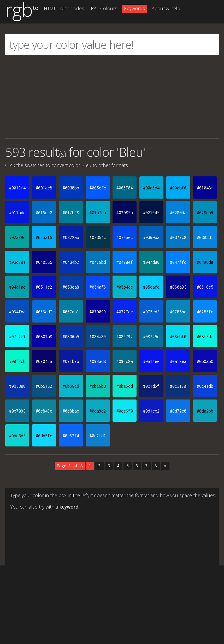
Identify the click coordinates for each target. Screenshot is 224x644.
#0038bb (71, 188)
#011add (17, 213)
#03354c (98, 237)
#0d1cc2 (151, 411)
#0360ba (151, 237)
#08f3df (205, 337)
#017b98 (71, 213)
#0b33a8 (17, 386)
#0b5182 (44, 386)
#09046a (44, 361)
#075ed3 (151, 312)
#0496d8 (205, 262)
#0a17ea (178, 361)
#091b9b (71, 361)
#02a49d (17, 237)
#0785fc (205, 312)
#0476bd (98, 262)
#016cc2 (44, 213)
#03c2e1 (17, 262)
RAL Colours (104, 8)
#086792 (125, 337)
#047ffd (178, 262)
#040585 (44, 262)
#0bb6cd (71, 386)
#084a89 (98, 337)
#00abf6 (178, 188)
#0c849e (44, 411)
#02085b (125, 213)
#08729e (151, 337)
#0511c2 (44, 287)
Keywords (134, 8)
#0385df (205, 237)
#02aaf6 (44, 237)
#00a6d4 (151, 188)
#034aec (125, 237)
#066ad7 (44, 312)
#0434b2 (71, 262)
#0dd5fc (44, 436)
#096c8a (125, 361)
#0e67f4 (71, 436)
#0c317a (178, 386)
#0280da (178, 213)
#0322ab (71, 237)
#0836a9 (71, 337)
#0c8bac (71, 411)
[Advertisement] (112, 97)
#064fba (17, 312)
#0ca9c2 (98, 411)
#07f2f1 (17, 337)
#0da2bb (205, 411)
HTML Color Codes (64, 8)
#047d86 (151, 262)
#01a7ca (98, 213)
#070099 (98, 312)
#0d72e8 (178, 411)
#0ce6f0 (125, 411)
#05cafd (151, 287)
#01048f (205, 188)
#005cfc (98, 188)
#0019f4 (17, 188)
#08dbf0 (178, 337)
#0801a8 (44, 337)
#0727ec (125, 312)
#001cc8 (44, 188)
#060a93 (178, 287)
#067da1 (71, 312)
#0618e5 (205, 287)
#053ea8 (71, 287)
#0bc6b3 (98, 386)
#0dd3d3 (17, 436)
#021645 (151, 213)
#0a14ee (151, 361)
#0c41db (205, 386)
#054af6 (98, 287)
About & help (166, 8)
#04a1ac (17, 287)
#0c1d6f (151, 386)
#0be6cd (125, 386)
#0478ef (125, 262)
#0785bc (178, 312)
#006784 (125, 188)
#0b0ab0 (205, 361)
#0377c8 (178, 237)
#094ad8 (98, 361)
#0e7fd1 (98, 436)
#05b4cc (125, 287)
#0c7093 (17, 411)
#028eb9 (205, 213)
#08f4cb (17, 361)
